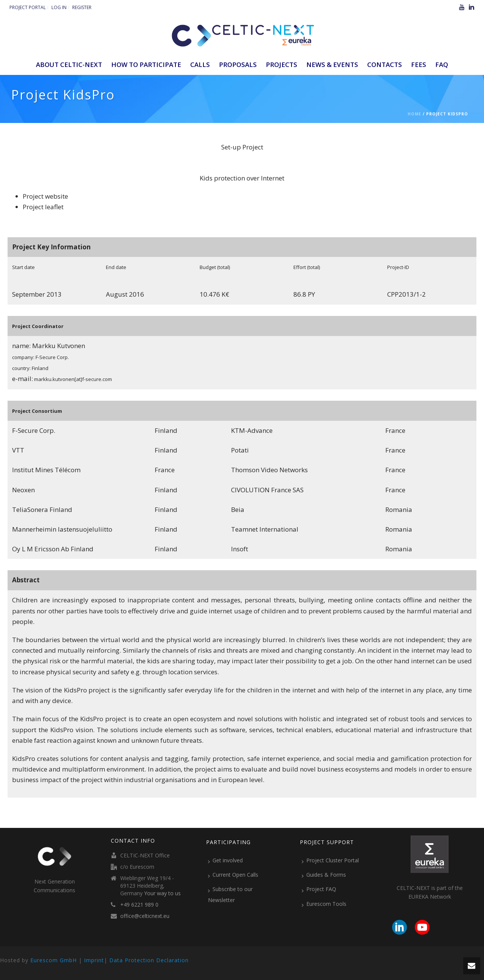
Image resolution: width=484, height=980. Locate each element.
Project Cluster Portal (330, 860)
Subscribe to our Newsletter (230, 894)
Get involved (225, 860)
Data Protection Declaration (149, 960)
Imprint (94, 960)
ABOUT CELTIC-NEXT (69, 65)
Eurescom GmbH (54, 960)
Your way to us (162, 893)
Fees (419, 65)
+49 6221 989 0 (139, 905)
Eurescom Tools (324, 904)
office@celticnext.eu (145, 916)
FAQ (442, 65)
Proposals (238, 65)
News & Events (332, 65)
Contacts (385, 65)
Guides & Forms (324, 875)
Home (414, 114)
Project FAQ (319, 889)
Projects (282, 65)
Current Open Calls (233, 875)
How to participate (146, 65)
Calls (200, 65)
